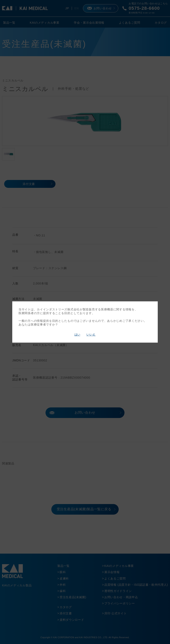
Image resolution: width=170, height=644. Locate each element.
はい (77, 334)
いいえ (91, 334)
